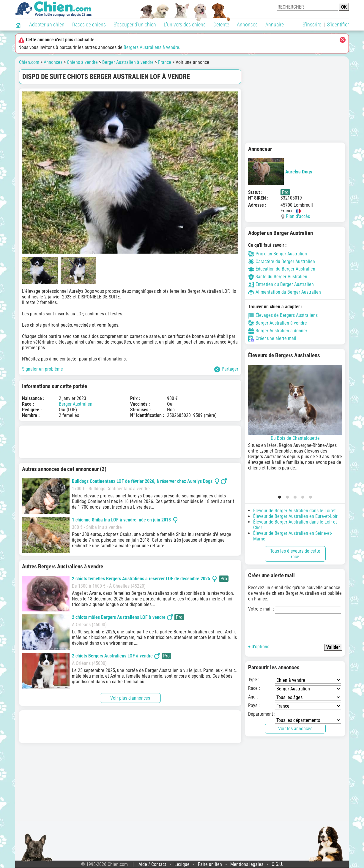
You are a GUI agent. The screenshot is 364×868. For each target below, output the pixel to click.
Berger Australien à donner (278, 331)
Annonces (247, 24)
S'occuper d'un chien (135, 24)
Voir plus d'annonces (130, 698)
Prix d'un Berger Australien (278, 254)
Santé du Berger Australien (278, 277)
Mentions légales (247, 864)
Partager (226, 369)
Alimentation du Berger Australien (285, 292)
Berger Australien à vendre (128, 62)
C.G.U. (277, 864)
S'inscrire (312, 24)
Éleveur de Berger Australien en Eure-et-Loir (295, 516)
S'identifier (338, 24)
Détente (221, 24)
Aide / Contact (152, 864)
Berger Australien (76, 404)
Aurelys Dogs (280, 172)
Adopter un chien (47, 24)
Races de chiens (89, 24)
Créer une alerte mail (272, 338)
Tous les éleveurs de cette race (295, 554)
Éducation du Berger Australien (282, 269)
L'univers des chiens (185, 24)
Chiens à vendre (82, 62)
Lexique (182, 864)
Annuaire (275, 24)
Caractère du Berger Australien (282, 261)
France (165, 62)
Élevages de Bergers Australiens (283, 315)
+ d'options (259, 647)
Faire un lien (210, 864)
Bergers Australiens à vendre (151, 47)
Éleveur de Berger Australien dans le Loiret (294, 511)
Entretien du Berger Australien (281, 284)
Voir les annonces (295, 729)
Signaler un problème (42, 369)
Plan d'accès (298, 216)
